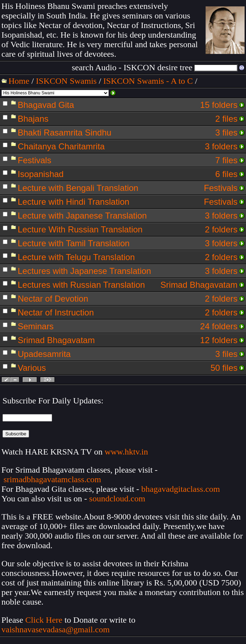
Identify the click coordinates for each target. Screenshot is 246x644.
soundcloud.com (117, 499)
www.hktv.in (126, 452)
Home (19, 81)
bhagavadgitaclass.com (181, 489)
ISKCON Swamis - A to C (148, 81)
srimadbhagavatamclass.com (52, 479)
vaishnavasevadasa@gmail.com (57, 629)
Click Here (44, 620)
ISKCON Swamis (66, 81)
